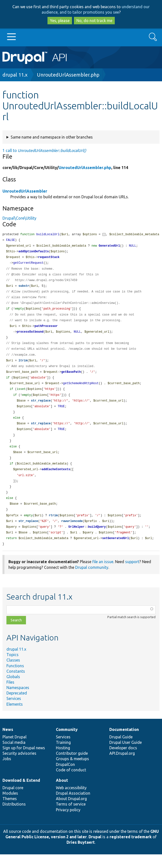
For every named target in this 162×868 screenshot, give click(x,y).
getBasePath (71, 378)
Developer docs (123, 761)
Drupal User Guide (126, 756)
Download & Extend (21, 794)
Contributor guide (72, 767)
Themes (10, 812)
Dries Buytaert (81, 856)
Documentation (124, 743)
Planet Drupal (14, 751)
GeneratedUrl (109, 246)
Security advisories (19, 767)
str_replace (41, 408)
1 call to (44, 150)
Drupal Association (73, 807)
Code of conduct (71, 783)
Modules (10, 807)
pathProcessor (46, 330)
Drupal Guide (121, 751)
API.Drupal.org (122, 767)
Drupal (95, 850)
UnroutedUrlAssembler (25, 191)
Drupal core (13, 801)
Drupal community (92, 581)
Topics (12, 668)
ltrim (23, 366)
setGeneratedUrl (116, 552)
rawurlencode (72, 534)
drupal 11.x (15, 75)
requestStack (49, 258)
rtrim (53, 528)
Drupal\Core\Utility (19, 218)
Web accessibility (71, 801)
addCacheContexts (56, 480)
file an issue (103, 575)
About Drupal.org (71, 812)
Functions (15, 679)
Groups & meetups (72, 772)
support (132, 575)
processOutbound (30, 336)
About (62, 794)
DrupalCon (65, 778)
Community (67, 743)
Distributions (14, 818)
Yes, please (60, 21)
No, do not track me (94, 21)
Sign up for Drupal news (24, 761)
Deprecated (17, 707)
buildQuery (97, 540)
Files (10, 696)
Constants (16, 685)
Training (63, 756)
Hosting (63, 761)
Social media (14, 756)
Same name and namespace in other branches (52, 137)
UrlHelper (76, 540)
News (8, 743)
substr (24, 288)
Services (14, 712)
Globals (13, 690)
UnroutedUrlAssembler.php (68, 75)
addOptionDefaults (34, 252)
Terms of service (71, 818)
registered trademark (131, 850)
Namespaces (18, 701)
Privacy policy (68, 823)
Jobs (7, 772)
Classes (13, 674)
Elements (15, 718)
